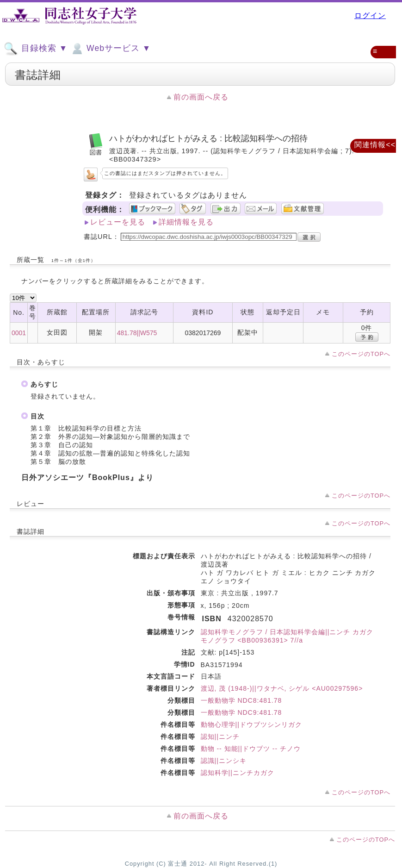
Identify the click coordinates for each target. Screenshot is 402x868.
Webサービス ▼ (110, 49)
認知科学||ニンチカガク (238, 773)
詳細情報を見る (186, 222)
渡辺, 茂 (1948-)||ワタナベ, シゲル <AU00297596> (282, 688)
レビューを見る (118, 222)
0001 (19, 333)
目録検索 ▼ (36, 49)
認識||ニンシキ (224, 761)
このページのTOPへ (361, 354)
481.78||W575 (137, 333)
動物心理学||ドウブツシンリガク (251, 724)
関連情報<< (375, 145)
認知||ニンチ (220, 737)
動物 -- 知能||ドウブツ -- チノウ (251, 749)
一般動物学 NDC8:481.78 (241, 700)
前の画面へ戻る (201, 97)
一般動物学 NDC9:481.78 (241, 712)
